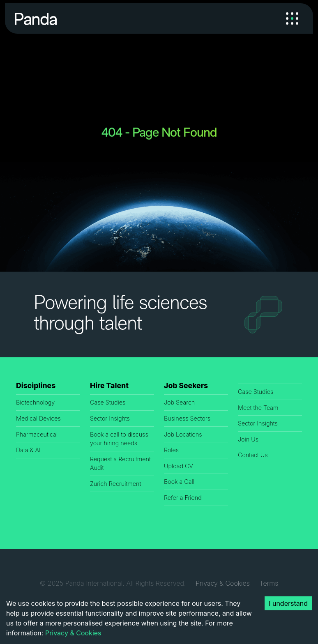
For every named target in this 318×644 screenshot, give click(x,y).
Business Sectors (187, 418)
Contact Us (253, 455)
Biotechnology (35, 402)
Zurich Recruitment (115, 484)
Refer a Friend (183, 498)
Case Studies (108, 402)
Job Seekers (186, 385)
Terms (269, 583)
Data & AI (28, 450)
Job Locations (183, 434)
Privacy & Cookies (222, 583)
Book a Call (179, 482)
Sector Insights (110, 418)
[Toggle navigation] (292, 18)
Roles (171, 450)
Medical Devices (38, 418)
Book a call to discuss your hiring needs (119, 439)
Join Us (248, 439)
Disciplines (36, 385)
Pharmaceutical (37, 434)
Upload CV (179, 466)
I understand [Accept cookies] (288, 603)
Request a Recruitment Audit (120, 463)
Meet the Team (258, 408)
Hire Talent (109, 385)
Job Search (179, 402)
